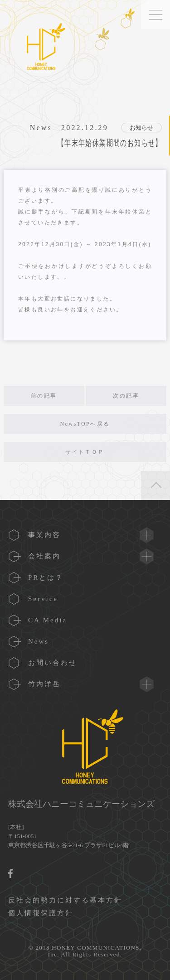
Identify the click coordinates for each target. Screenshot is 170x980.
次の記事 (126, 396)
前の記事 (44, 396)
